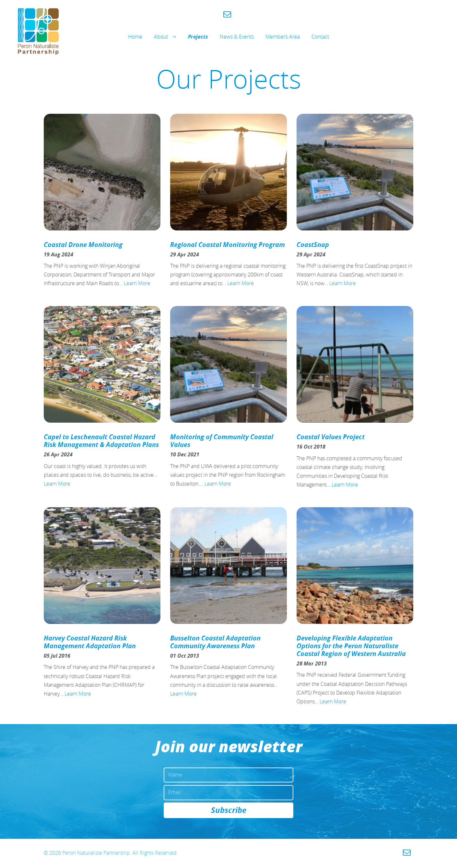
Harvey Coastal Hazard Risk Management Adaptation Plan (90, 642)
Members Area (283, 37)
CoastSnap (313, 245)
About (161, 37)
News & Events (237, 37)
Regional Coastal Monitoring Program (228, 245)
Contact (320, 37)
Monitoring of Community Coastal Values (222, 441)
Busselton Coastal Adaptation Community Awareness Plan (215, 642)
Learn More (137, 283)
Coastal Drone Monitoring (83, 245)
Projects (198, 37)
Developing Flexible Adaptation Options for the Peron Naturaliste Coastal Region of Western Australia (351, 646)
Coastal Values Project (331, 437)
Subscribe (229, 811)
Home (135, 37)
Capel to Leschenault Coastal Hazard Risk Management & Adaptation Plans (101, 441)
